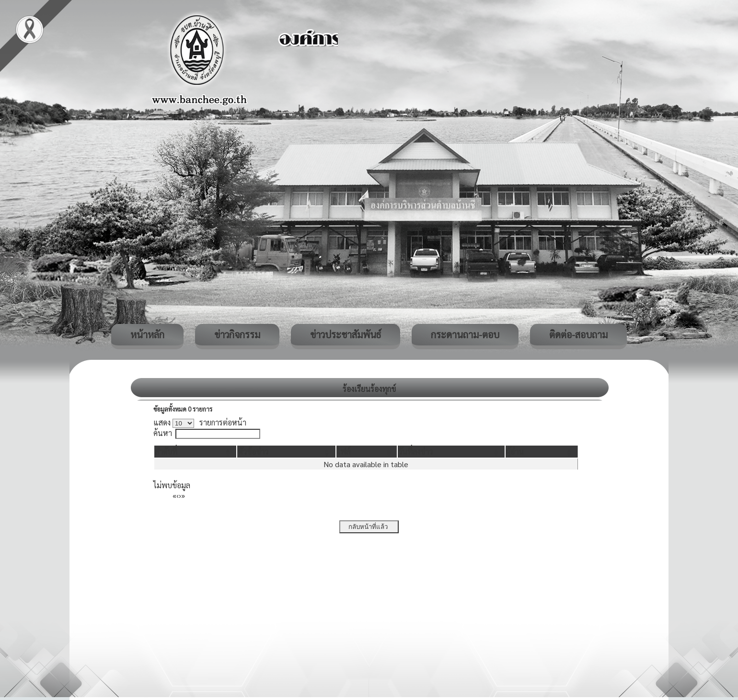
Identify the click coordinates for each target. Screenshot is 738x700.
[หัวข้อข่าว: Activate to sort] (286, 452)
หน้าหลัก (147, 334)
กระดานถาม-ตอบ (465, 334)
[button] (166, 452)
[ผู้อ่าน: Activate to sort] (542, 452)
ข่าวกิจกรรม (237, 334)
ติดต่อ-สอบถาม (578, 334)
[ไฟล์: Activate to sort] (367, 452)
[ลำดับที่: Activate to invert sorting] (195, 452)
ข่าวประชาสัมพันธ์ (346, 334)
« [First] (174, 495)
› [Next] (180, 495)
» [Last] (183, 495)
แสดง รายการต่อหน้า (200, 422)
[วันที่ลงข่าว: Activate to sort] (451, 452)
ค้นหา (163, 433)
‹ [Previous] (178, 495)
